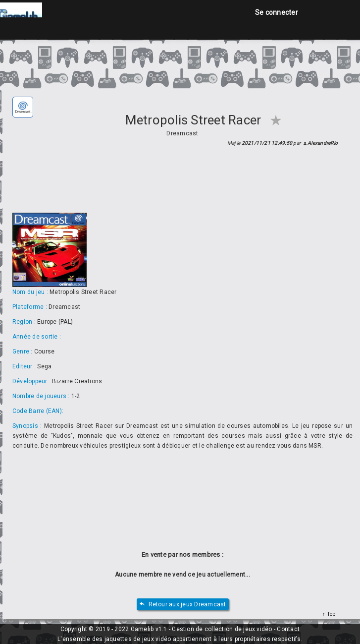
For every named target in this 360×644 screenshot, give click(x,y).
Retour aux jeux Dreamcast (183, 605)
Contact (288, 629)
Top (330, 614)
